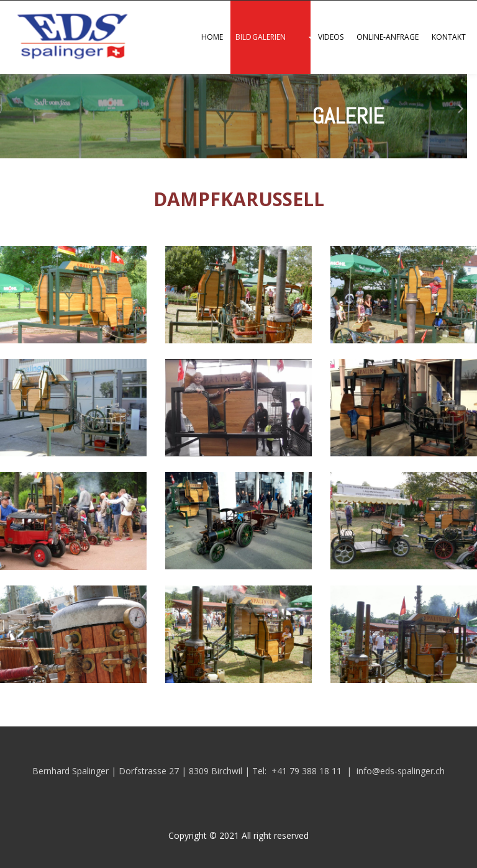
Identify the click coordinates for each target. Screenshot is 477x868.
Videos (331, 37)
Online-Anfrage (388, 37)
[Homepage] (68, 61)
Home (212, 37)
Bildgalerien (261, 37)
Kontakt (449, 37)
